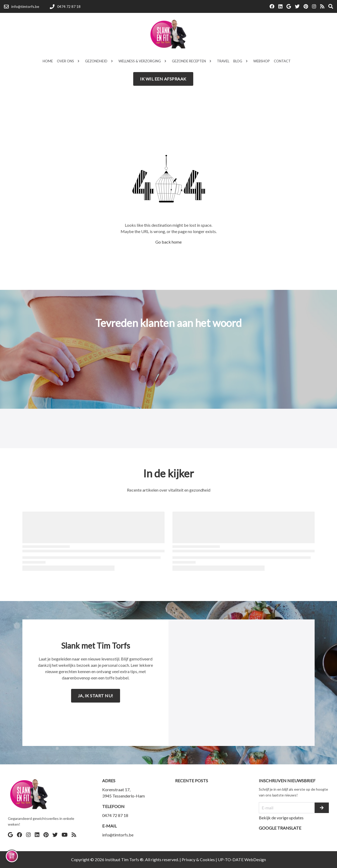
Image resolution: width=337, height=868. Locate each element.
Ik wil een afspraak (163, 79)
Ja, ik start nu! (96, 696)
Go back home (168, 242)
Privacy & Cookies (198, 859)
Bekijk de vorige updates (281, 818)
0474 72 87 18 (115, 815)
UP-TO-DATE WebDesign (242, 859)
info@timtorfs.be (118, 835)
